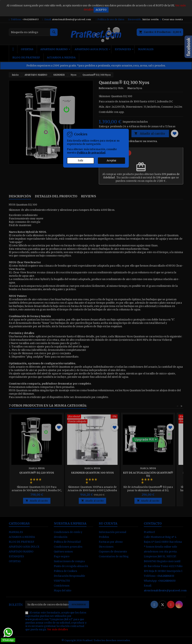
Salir (81, 161)
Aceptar (112, 161)
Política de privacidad (91, 153)
